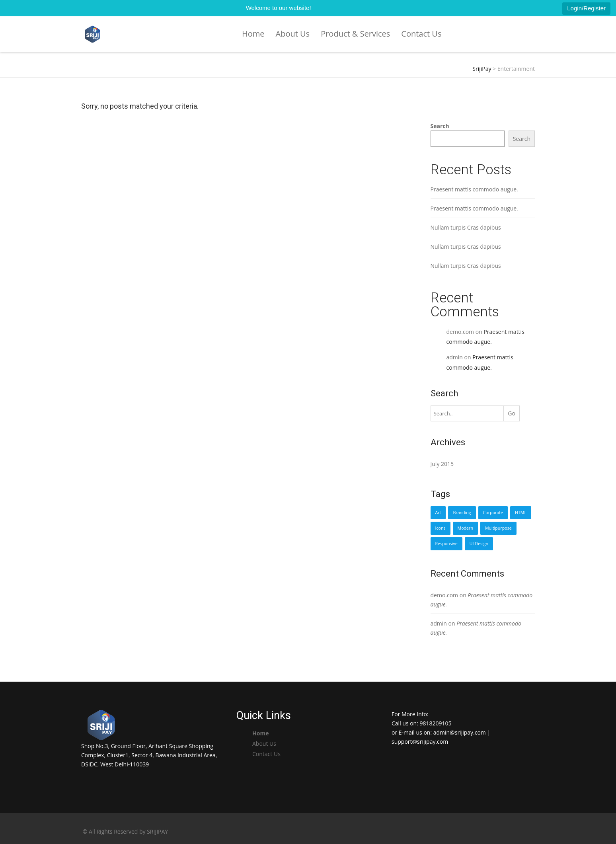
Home (253, 34)
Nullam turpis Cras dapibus (466, 227)
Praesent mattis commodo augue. (474, 189)
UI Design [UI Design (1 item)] (479, 544)
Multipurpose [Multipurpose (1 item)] (498, 528)
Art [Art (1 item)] (438, 513)
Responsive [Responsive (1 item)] (446, 544)
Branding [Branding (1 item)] (462, 513)
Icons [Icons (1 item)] (441, 528)
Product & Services (355, 34)
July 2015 (442, 464)
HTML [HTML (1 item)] (521, 513)
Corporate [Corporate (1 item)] (493, 513)
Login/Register (586, 8)
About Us (293, 34)
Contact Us (421, 34)
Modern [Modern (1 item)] (465, 528)
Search (440, 126)
